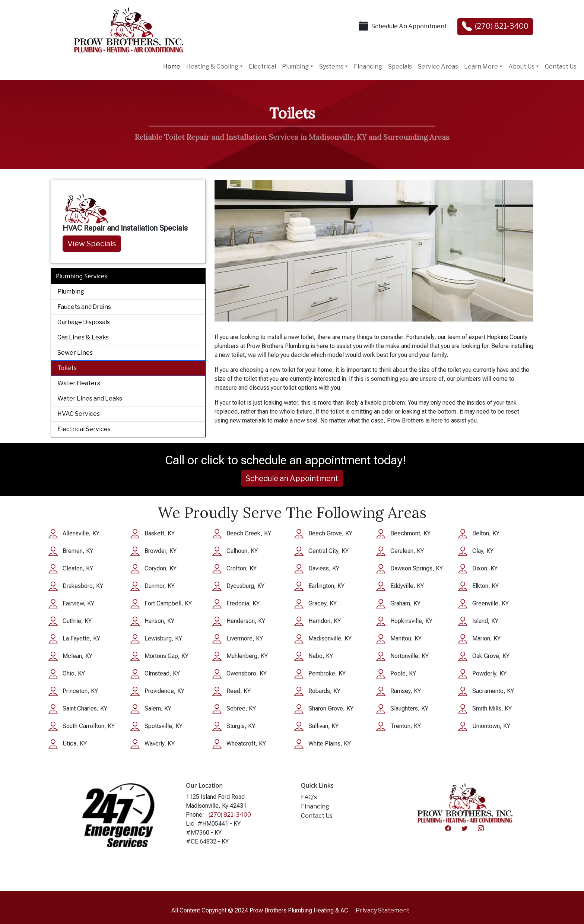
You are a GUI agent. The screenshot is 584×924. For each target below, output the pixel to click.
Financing (368, 67)
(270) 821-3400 (502, 26)
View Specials (92, 244)
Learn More (481, 67)
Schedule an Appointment (292, 478)
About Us (521, 67)
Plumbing (295, 67)
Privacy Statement (383, 910)
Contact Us (561, 67)
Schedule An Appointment (409, 26)
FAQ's (309, 797)
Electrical (262, 67)
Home (172, 67)
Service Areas (438, 67)
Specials (400, 67)
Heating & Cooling (212, 67)
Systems (331, 67)
